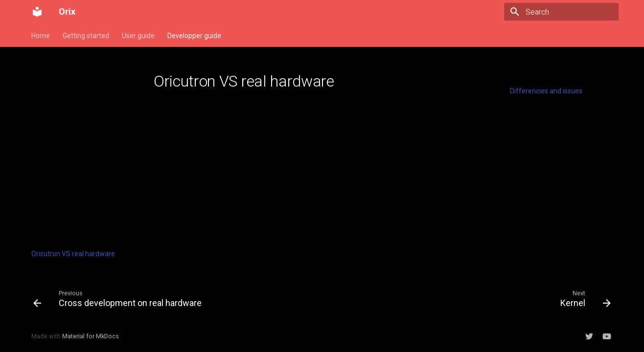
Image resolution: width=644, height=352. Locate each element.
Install (40, 91)
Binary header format (65, 205)
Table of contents (538, 78)
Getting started (86, 36)
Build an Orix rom (57, 117)
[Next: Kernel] (583, 298)
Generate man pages (64, 179)
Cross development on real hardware (73, 236)
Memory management (66, 104)
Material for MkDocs (91, 336)
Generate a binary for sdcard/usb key (82, 148)
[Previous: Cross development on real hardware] (120, 298)
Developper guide (194, 36)
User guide (138, 36)
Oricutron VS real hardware (73, 254)
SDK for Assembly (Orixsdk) (83, 166)
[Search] (561, 12)
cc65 (39, 192)
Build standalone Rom (65, 131)
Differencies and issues (546, 91)
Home (41, 36)
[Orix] (37, 12)
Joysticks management (68, 219)
